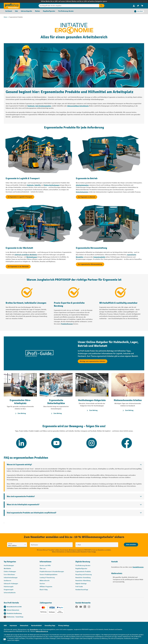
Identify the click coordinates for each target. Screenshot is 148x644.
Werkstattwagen (32, 257)
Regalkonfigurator (81, 569)
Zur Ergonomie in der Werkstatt (18, 267)
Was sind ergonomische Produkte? (21, 496)
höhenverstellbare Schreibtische (78, 106)
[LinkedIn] (85, 607)
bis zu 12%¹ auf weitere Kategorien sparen (93, 1)
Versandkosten (34, 629)
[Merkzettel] (138, 6)
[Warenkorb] (142, 6)
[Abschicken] (131, 545)
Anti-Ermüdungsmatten (43, 106)
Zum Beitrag (20, 413)
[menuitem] (134, 6)
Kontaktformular (138, 567)
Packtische (31, 106)
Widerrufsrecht (45, 581)
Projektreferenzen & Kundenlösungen (52, 572)
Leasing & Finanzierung (47, 578)
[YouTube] (81, 607)
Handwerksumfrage (82, 590)
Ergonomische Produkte (83, 572)
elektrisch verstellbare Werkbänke (26, 255)
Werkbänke (7, 569)
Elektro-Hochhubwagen (52, 185)
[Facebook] (77, 607)
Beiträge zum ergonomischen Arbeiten (93, 361)
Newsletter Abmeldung (83, 581)
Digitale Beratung (83, 562)
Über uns (43, 569)
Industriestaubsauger (11, 578)
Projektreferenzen (67, 324)
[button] (92, 562)
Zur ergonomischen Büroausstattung (90, 264)
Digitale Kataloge (81, 584)
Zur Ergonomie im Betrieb (87, 197)
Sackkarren (7, 581)
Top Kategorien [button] (10, 562)
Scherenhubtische (10, 593)
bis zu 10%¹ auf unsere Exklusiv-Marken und (65, 1)
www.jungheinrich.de (42, 631)
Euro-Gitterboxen (9, 575)
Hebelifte (38, 185)
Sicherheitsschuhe (82, 192)
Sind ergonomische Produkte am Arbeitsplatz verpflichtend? (31, 513)
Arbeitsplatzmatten (82, 185)
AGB (5, 626)
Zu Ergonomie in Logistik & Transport (20, 197)
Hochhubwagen (9, 566)
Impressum (13, 626)
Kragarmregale (9, 590)
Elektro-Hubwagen (10, 572)
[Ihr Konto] (134, 6)
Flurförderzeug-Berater (83, 566)
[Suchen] (102, 6)
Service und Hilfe (45, 566)
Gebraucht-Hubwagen (11, 584)
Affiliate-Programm (46, 587)
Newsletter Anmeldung (83, 578)
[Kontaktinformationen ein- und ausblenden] (5, 639)
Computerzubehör (99, 257)
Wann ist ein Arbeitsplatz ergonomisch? (23, 505)
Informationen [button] (45, 562)
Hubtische (30, 185)
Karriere (42, 584)
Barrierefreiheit (36, 626)
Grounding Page (50, 626)
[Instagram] (89, 607)
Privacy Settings (64, 626)
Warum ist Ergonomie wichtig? (19, 465)
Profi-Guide (79, 587)
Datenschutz (24, 626)
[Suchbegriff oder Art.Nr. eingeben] (69, 6)
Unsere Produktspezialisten (49, 575)
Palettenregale (9, 587)
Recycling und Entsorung (84, 575)
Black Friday (44, 590)
